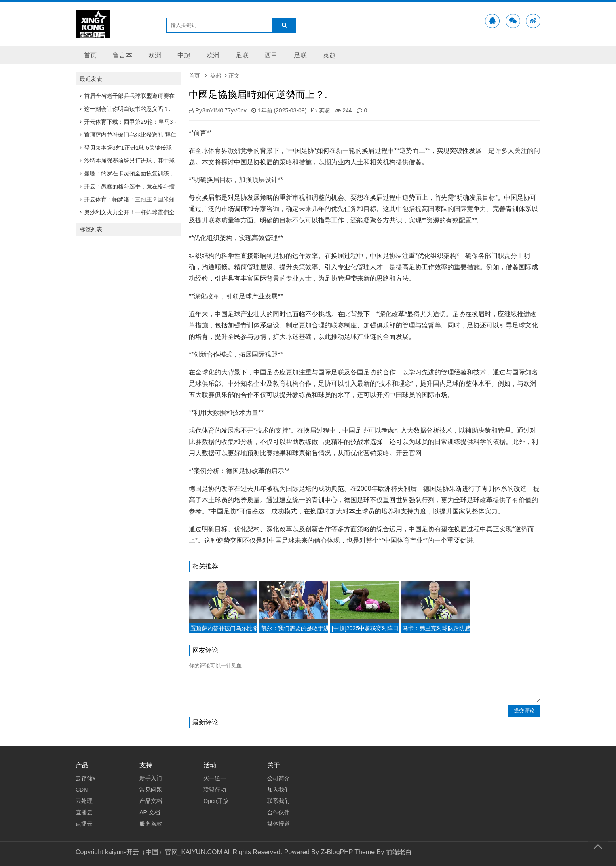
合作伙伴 (278, 812)
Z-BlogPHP (337, 852)
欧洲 (155, 55)
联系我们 (278, 801)
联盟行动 (215, 790)
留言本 (122, 55)
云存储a (86, 778)
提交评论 (524, 711)
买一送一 (215, 778)
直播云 (84, 812)
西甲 (271, 55)
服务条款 (151, 824)
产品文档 (151, 801)
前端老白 (399, 852)
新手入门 (151, 778)
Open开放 (216, 801)
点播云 (84, 824)
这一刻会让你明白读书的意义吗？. (125, 109)
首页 (90, 55)
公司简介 (278, 778)
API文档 (150, 812)
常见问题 (151, 790)
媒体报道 (278, 824)
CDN (82, 790)
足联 (242, 55)
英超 (329, 55)
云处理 (84, 801)
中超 (184, 55)
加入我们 (278, 790)
